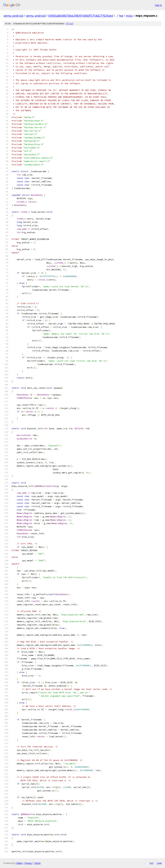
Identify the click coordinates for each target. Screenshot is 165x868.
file (70, 24)
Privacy (28, 863)
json (159, 863)
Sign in (158, 5)
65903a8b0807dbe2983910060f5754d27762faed (81, 16)
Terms (37, 863)
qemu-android (13, 16)
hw (121, 16)
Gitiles (19, 863)
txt (151, 863)
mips (129, 16)
